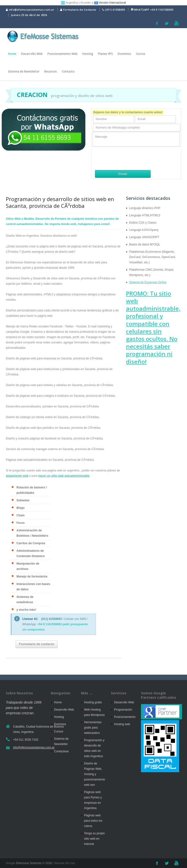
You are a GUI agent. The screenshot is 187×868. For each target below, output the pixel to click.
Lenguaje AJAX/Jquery (144, 230)
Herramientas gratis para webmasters (93, 728)
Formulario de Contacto (78, 10)
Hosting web (122, 724)
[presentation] (129, 158)
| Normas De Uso (63, 863)
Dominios (124, 54)
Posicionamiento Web (62, 54)
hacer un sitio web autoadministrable (64, 476)
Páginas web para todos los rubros (93, 821)
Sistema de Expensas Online (148, 282)
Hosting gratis (93, 702)
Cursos (141, 54)
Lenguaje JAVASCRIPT (144, 237)
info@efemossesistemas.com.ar (30, 10)
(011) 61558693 (115, 10)
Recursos (51, 71)
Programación (123, 710)
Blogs (20, 508)
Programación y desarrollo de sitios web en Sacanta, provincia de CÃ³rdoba (60, 202)
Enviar (123, 174)
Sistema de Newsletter (24, 71)
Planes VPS (105, 54)
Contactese (61, 751)
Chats (20, 515)
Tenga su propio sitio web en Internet (94, 839)
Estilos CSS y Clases (143, 223)
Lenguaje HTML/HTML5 (145, 215)
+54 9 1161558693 (162, 10)
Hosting (88, 54)
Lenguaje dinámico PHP (145, 208)
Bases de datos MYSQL (145, 244)
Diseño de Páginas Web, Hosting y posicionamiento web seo (95, 774)
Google (11, 863)
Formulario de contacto (37, 644)
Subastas (23, 500)
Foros (20, 523)
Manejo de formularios (32, 576)
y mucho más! (26, 610)
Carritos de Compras (31, 543)
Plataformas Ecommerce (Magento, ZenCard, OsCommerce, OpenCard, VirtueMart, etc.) (152, 257)
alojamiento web (17, 476)
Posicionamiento (125, 717)
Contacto (68, 71)
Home (12, 54)
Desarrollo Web (32, 54)
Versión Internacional (110, 3)
